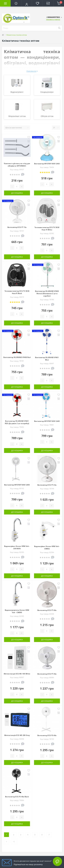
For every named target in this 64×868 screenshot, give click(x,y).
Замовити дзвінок (53, 19)
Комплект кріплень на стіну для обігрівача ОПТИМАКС (17, 165)
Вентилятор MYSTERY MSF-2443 (47, 164)
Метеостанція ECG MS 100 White (17, 674)
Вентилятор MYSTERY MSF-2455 (17, 485)
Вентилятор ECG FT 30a (47, 674)
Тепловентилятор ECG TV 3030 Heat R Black (17, 292)
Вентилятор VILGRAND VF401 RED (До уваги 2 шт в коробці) (17, 422)
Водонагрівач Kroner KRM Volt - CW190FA (17, 547)
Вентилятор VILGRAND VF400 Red (17, 357)
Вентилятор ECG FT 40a (47, 610)
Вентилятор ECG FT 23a (47, 485)
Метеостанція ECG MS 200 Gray (17, 735)
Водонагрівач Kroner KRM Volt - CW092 (47, 548)
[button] (27, 4)
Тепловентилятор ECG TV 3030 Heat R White (47, 229)
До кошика (17, 193)
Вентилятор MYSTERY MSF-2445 (47, 421)
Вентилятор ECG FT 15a (17, 227)
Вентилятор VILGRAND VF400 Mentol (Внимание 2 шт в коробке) (47, 294)
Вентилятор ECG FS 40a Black (17, 797)
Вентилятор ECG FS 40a (47, 735)
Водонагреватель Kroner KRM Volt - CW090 (17, 611)
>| (14, 842)
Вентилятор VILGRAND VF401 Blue (47, 359)
